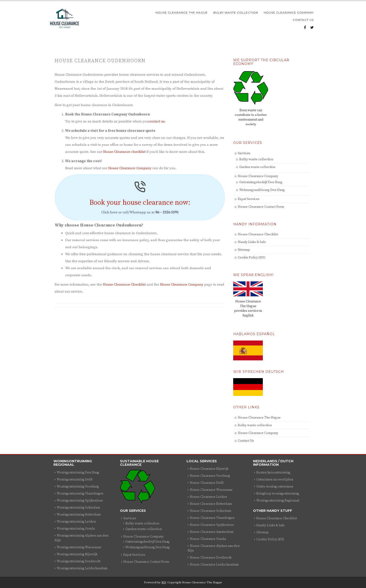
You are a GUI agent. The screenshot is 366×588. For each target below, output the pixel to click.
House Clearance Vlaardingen (212, 518)
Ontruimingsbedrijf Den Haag (261, 182)
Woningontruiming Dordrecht (79, 561)
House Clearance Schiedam (210, 511)
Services (244, 153)
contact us (157, 121)
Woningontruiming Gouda (76, 529)
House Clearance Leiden (208, 497)
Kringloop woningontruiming (278, 494)
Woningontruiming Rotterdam (79, 515)
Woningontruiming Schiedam (78, 508)
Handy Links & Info (252, 242)
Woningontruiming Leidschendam (82, 568)
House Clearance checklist (124, 152)
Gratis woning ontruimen (275, 487)
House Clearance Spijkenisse (212, 525)
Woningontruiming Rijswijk (77, 554)
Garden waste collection (257, 167)
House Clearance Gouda (208, 539)
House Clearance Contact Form (261, 207)
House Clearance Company (289, 13)
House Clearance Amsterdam (212, 532)
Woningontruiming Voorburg (78, 487)
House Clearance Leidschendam (214, 565)
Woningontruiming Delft (75, 480)
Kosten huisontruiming (273, 473)
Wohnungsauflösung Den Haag (262, 190)
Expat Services (249, 199)
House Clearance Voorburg (210, 476)
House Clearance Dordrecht (211, 558)
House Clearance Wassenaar (211, 490)
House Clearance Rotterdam (211, 504)
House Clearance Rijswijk (209, 469)
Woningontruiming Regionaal (278, 501)
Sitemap (244, 250)
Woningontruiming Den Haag (78, 473)
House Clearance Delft (207, 483)
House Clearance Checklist (124, 285)
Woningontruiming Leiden (76, 522)
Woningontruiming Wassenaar (79, 547)
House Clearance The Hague (182, 13)
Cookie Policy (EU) (252, 258)
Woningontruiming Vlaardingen (80, 494)
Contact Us (303, 20)
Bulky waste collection (236, 13)
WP (164, 582)
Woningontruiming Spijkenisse (80, 501)
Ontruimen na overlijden (275, 480)
